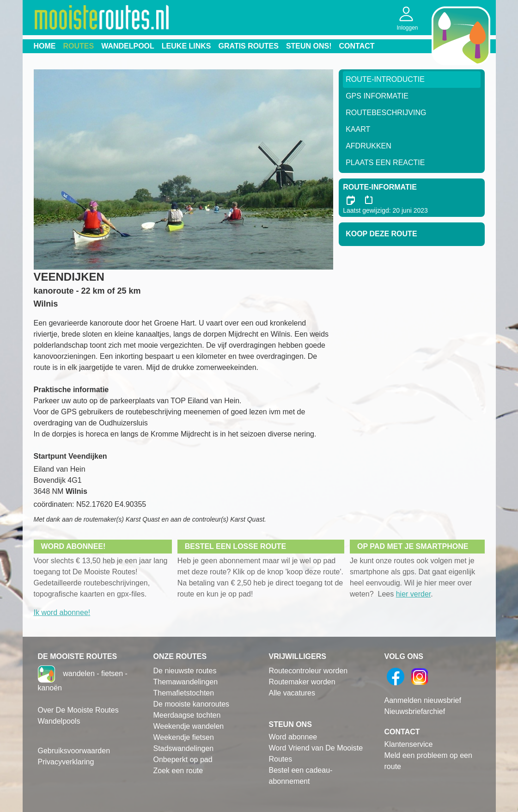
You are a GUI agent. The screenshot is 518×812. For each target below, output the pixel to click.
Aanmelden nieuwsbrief (423, 700)
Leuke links (186, 46)
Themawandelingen (186, 682)
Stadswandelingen (184, 748)
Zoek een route (178, 771)
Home (45, 46)
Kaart (358, 129)
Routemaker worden (302, 682)
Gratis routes (249, 46)
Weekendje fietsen (184, 737)
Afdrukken (369, 146)
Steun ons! (309, 46)
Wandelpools (59, 721)
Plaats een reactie (385, 163)
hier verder (414, 594)
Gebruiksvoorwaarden (74, 751)
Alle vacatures (292, 693)
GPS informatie (377, 96)
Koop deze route (381, 234)
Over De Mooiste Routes (78, 710)
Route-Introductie (385, 79)
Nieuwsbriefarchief (415, 711)
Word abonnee (293, 737)
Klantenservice (409, 744)
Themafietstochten (184, 693)
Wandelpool (128, 46)
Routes (79, 46)
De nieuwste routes (185, 671)
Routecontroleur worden (308, 671)
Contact (357, 46)
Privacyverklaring (66, 762)
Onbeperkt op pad (183, 760)
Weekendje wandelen (189, 726)
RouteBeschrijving (386, 113)
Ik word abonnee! (62, 612)
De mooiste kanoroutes (192, 704)
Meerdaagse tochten (187, 715)
